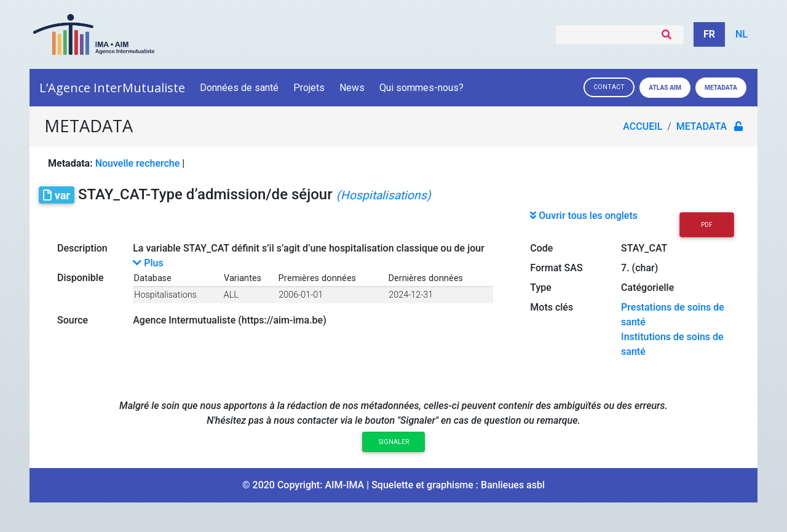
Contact (609, 87)
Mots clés (552, 307)
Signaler (394, 442)
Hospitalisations (165, 295)
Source (73, 320)
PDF (707, 225)
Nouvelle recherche (138, 163)
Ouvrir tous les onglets (584, 216)
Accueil (643, 126)
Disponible (80, 278)
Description (82, 248)
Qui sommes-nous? (422, 88)
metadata (702, 126)
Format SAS (556, 268)
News (352, 88)
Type (541, 288)
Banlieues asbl (513, 485)
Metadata (721, 88)
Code (541, 248)
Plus (148, 263)
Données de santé (239, 88)
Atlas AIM (665, 88)
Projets (309, 88)
